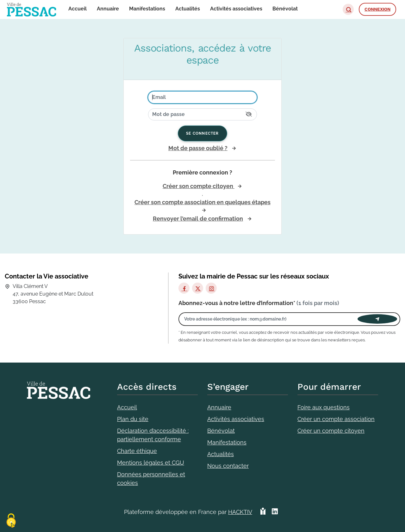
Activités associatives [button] (236, 9)
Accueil (127, 407)
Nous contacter (228, 466)
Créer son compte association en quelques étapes (202, 202)
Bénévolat (221, 431)
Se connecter (202, 133)
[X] (198, 288)
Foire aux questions (324, 407)
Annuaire (219, 407)
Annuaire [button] (108, 9)
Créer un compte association (336, 419)
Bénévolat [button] (285, 9)
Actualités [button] (188, 9)
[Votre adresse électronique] (270, 319)
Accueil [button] (78, 9)
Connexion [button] (377, 9)
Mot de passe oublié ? (198, 148)
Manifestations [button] (147, 9)
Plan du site (133, 419)
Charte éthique (137, 451)
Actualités (221, 454)
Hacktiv (240, 512)
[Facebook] (184, 288)
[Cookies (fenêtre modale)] (11, 521)
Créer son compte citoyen (199, 186)
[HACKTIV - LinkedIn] (275, 512)
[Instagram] (211, 288)
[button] (348, 9)
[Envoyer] (377, 319)
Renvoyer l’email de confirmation (198, 219)
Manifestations (227, 442)
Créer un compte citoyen (331, 431)
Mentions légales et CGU (151, 463)
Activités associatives (236, 419)
